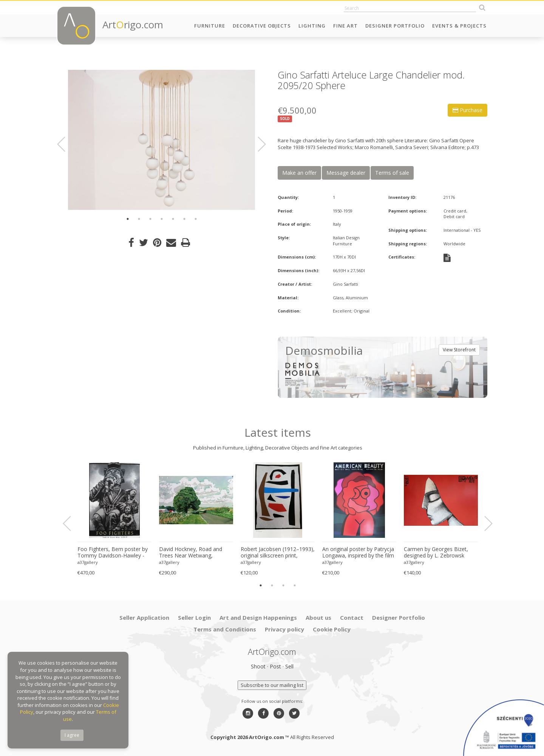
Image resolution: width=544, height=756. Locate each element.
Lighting (312, 26)
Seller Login (194, 617)
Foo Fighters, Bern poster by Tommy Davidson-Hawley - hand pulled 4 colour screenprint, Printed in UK (113, 553)
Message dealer (346, 173)
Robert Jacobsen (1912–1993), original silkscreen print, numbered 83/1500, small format (278, 553)
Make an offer (299, 173)
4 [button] (162, 219)
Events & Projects (459, 26)
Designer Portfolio (395, 26)
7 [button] (196, 219)
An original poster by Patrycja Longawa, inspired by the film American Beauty (358, 553)
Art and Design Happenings (258, 617)
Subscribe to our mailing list (272, 685)
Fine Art (345, 26)
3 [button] (150, 219)
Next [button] (257, 144)
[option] (161, 140)
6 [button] (184, 219)
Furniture (210, 26)
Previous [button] (66, 144)
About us (318, 617)
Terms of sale (392, 173)
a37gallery (88, 562)
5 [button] (173, 219)
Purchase (467, 110)
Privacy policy (284, 629)
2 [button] (139, 219)
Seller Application (144, 617)
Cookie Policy (332, 629)
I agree (72, 735)
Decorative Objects (262, 26)
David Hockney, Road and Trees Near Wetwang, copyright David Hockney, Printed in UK (191, 553)
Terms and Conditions (225, 629)
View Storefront (459, 350)
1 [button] (128, 219)
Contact (352, 617)
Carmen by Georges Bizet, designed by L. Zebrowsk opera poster (436, 553)
